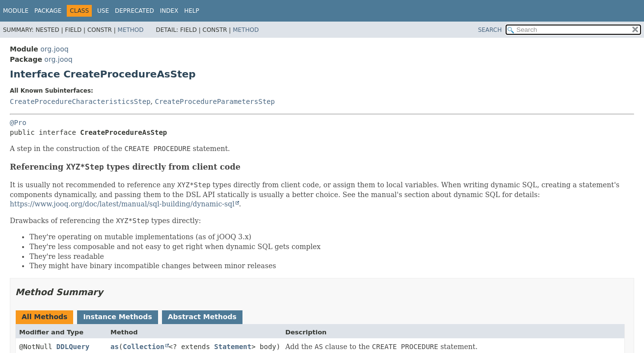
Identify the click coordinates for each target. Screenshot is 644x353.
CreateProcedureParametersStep (215, 101)
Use (103, 11)
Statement (233, 347)
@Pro (18, 123)
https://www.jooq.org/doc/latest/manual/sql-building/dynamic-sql (122, 204)
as (115, 347)
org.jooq (54, 49)
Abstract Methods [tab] (202, 317)
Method (131, 30)
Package (48, 11)
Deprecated (134, 11)
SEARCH (490, 30)
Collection (143, 347)
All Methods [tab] (44, 317)
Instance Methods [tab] (117, 317)
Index (169, 11)
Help (192, 11)
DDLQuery (73, 347)
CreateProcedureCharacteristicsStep (80, 101)
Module (16, 11)
